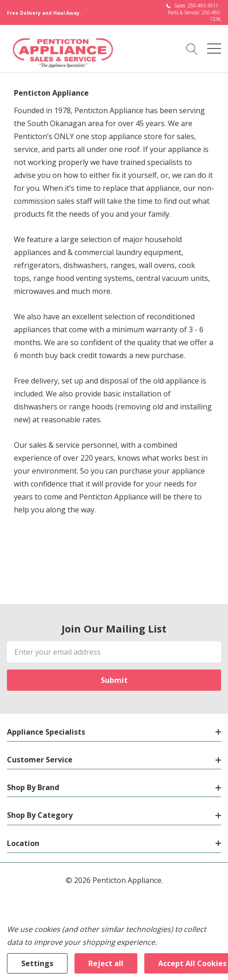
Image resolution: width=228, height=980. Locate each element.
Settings (37, 963)
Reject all (106, 963)
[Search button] (192, 48)
